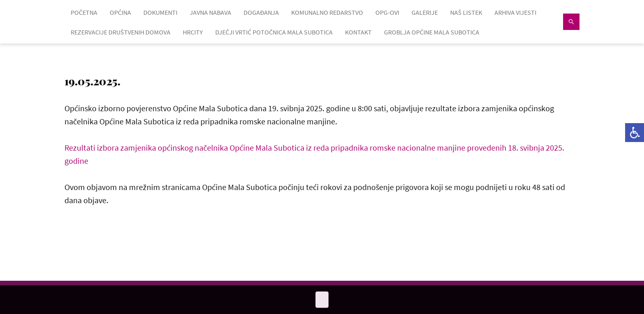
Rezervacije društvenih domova (121, 32)
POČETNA (84, 12)
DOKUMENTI (160, 12)
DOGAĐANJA (261, 12)
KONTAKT (358, 32)
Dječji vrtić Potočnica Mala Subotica (274, 32)
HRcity (193, 32)
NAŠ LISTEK (466, 12)
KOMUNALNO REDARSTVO (327, 12)
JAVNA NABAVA (210, 12)
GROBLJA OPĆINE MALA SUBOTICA (432, 32)
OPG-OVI (387, 12)
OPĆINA (120, 12)
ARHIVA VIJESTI (515, 12)
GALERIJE (425, 12)
